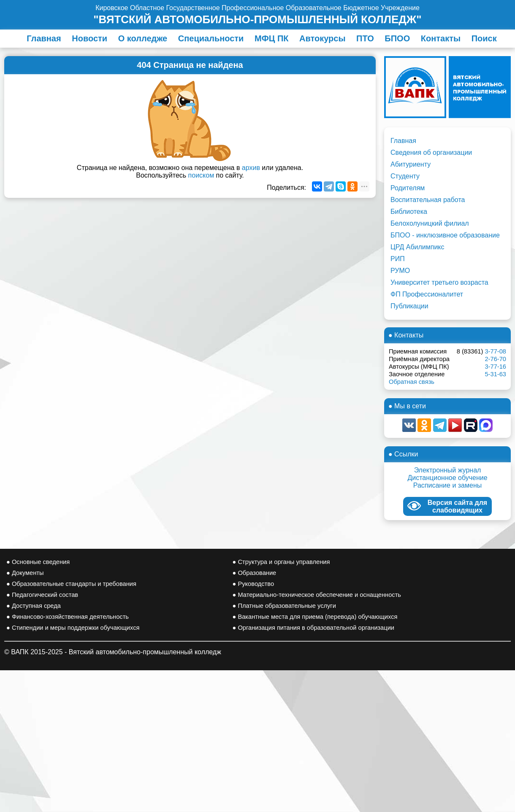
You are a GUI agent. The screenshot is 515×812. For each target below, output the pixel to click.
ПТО (365, 38)
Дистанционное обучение (447, 478)
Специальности (211, 38)
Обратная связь (412, 382)
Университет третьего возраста (439, 282)
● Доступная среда (34, 606)
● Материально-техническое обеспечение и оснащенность (317, 595)
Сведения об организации (431, 152)
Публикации (409, 306)
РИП (398, 259)
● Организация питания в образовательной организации (314, 628)
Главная (44, 38)
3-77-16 (495, 367)
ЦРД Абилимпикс (417, 247)
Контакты (441, 38)
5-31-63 (495, 374)
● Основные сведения (38, 562)
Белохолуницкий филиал (430, 223)
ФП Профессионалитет (427, 294)
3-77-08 (495, 351)
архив (251, 168)
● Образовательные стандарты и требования (71, 584)
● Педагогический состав (42, 595)
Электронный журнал (448, 470)
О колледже (143, 38)
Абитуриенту (411, 164)
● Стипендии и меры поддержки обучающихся (73, 628)
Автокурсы (323, 38)
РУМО (400, 271)
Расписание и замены (448, 485)
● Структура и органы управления (281, 562)
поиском (201, 175)
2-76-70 (495, 359)
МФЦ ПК (271, 38)
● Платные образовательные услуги (284, 606)
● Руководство (253, 584)
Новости (89, 38)
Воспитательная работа (428, 200)
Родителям (408, 188)
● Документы (25, 573)
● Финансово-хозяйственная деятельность (68, 617)
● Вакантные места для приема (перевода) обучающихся (315, 617)
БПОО (397, 38)
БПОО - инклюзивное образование (445, 235)
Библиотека (409, 212)
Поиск (484, 38)
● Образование (255, 573)
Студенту (405, 176)
